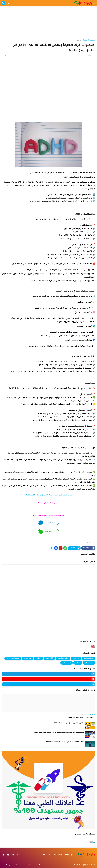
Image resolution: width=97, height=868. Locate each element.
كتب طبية (49, 658)
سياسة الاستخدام (15, 865)
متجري (50, 865)
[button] (94, 3)
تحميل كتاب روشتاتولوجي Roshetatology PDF (68, 723)
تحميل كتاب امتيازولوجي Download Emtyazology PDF (65, 742)
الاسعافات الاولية (13, 658)
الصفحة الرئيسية (89, 40)
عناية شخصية (63, 658)
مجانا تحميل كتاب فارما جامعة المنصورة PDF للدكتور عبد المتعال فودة (59, 732)
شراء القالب (41, 865)
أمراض (79, 40)
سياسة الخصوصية (29, 865)
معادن (78, 663)
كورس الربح (89, 663)
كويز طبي (76, 658)
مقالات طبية (89, 658)
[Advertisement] (48, 21)
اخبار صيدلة (67, 663)
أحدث (93, 581)
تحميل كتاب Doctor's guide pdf (82, 718)
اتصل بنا (4, 865)
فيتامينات (28, 658)
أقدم (4, 581)
